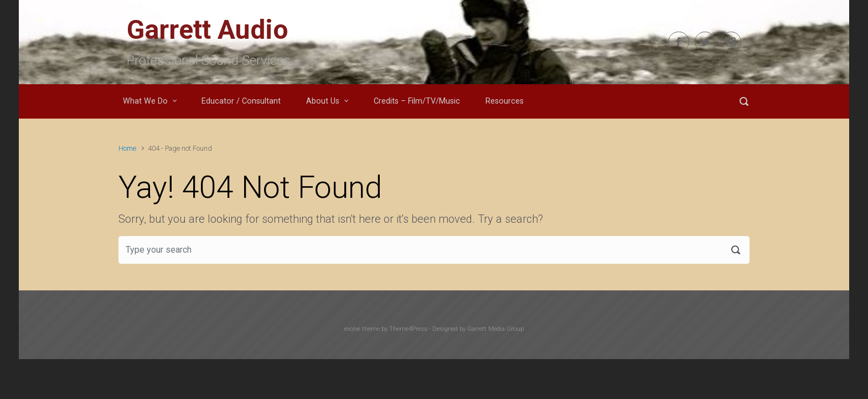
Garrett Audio (208, 30)
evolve (352, 329)
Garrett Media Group (495, 329)
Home (127, 148)
